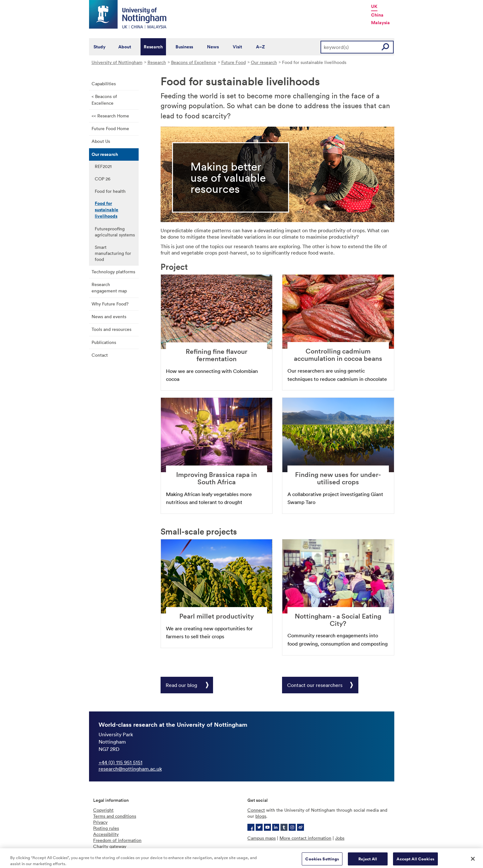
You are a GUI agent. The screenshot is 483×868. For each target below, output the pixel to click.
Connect (256, 810)
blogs (261, 816)
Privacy (100, 822)
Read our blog (181, 685)
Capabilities (104, 84)
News (213, 47)
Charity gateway (110, 846)
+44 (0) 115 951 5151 (121, 762)
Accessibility (106, 834)
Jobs (340, 838)
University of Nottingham (117, 62)
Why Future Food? (110, 304)
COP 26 (103, 179)
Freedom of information (117, 840)
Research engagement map (109, 288)
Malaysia (380, 23)
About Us (101, 141)
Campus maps (262, 838)
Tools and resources (111, 329)
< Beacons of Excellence (104, 100)
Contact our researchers (315, 685)
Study (100, 47)
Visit (237, 47)
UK (374, 6)
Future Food (234, 62)
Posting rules (106, 828)
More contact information (305, 838)
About (125, 47)
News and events (109, 316)
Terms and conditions (115, 816)
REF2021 (103, 166)
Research (153, 47)
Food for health (110, 191)
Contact (100, 355)
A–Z (260, 47)
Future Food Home (110, 128)
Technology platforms (113, 272)
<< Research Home (110, 116)
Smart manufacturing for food (113, 253)
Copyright (103, 810)
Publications (104, 342)
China (377, 15)
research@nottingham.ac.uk (130, 769)
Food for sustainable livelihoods (107, 210)
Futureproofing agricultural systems (115, 232)
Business (184, 47)
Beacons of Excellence (194, 62)
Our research (264, 62)
